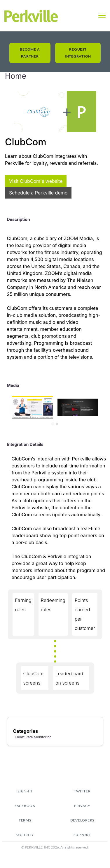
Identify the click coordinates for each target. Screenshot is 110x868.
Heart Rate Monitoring (34, 737)
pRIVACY (82, 806)
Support (82, 835)
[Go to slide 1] (53, 424)
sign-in (25, 791)
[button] (102, 16)
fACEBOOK (25, 806)
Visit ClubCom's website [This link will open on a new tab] (36, 181)
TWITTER (82, 791)
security (25, 835)
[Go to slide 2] (57, 424)
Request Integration (78, 53)
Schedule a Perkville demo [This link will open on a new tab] (38, 193)
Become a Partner (30, 53)
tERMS (25, 820)
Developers (82, 820)
